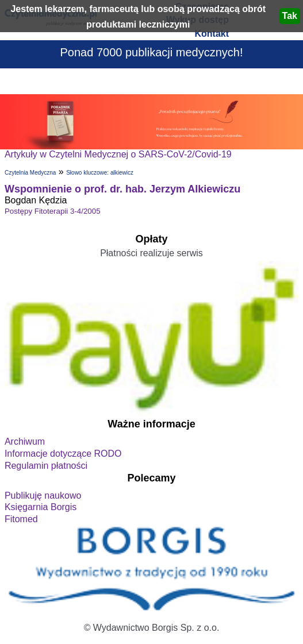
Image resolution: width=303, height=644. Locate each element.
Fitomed (21, 519)
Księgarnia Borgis (41, 507)
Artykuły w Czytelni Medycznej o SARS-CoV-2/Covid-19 (118, 154)
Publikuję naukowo (43, 495)
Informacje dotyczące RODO (63, 454)
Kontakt (212, 34)
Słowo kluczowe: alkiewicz (100, 173)
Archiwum (25, 441)
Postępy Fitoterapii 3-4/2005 (53, 211)
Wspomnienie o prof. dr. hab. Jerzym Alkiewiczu (122, 189)
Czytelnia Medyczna (30, 173)
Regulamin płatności (46, 466)
